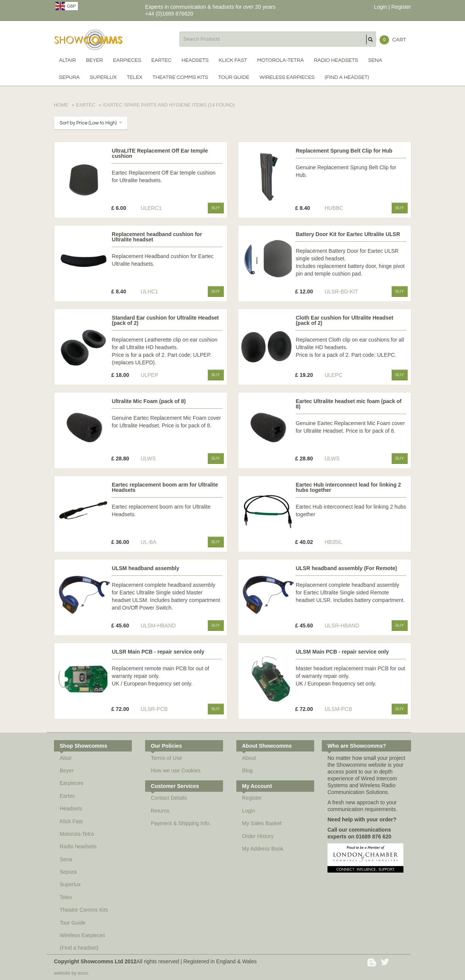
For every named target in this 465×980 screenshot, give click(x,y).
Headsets (195, 60)
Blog (251, 770)
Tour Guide (234, 77)
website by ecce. (72, 973)
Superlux (103, 77)
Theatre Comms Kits (180, 77)
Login (380, 7)
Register (401, 7)
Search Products (371, 39)
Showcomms (88, 39)
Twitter (385, 962)
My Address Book (263, 849)
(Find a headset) (347, 77)
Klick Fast (233, 60)
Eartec (161, 60)
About (249, 758)
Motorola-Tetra (281, 60)
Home (61, 105)
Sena (375, 60)
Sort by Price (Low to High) (91, 123)
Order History (258, 836)
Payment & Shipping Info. (181, 823)
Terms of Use (166, 758)
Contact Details (169, 798)
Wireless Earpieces (287, 77)
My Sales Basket (262, 823)
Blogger (372, 962)
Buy (216, 208)
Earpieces (127, 60)
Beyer (94, 60)
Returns (160, 811)
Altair (67, 60)
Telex (135, 77)
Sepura (69, 77)
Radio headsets (336, 60)
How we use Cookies (176, 770)
